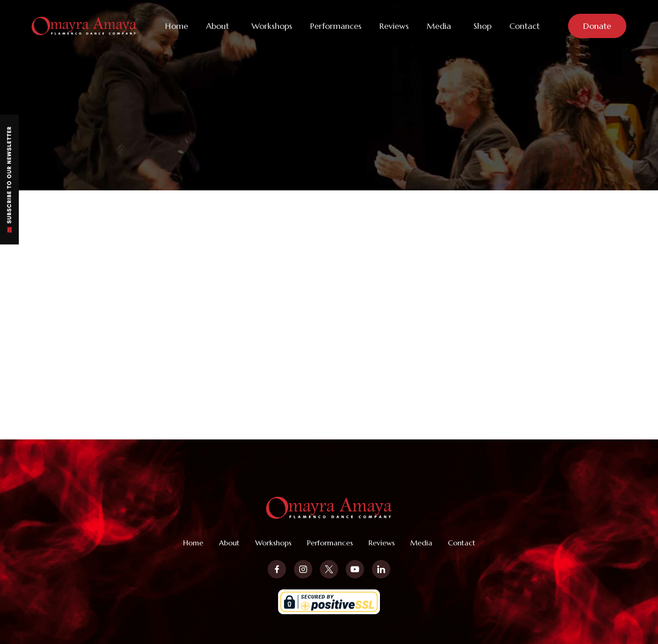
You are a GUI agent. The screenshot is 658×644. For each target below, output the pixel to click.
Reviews (394, 26)
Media (439, 26)
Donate (597, 26)
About (217, 26)
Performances (336, 26)
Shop (482, 26)
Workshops (272, 26)
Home (177, 26)
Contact (524, 26)
